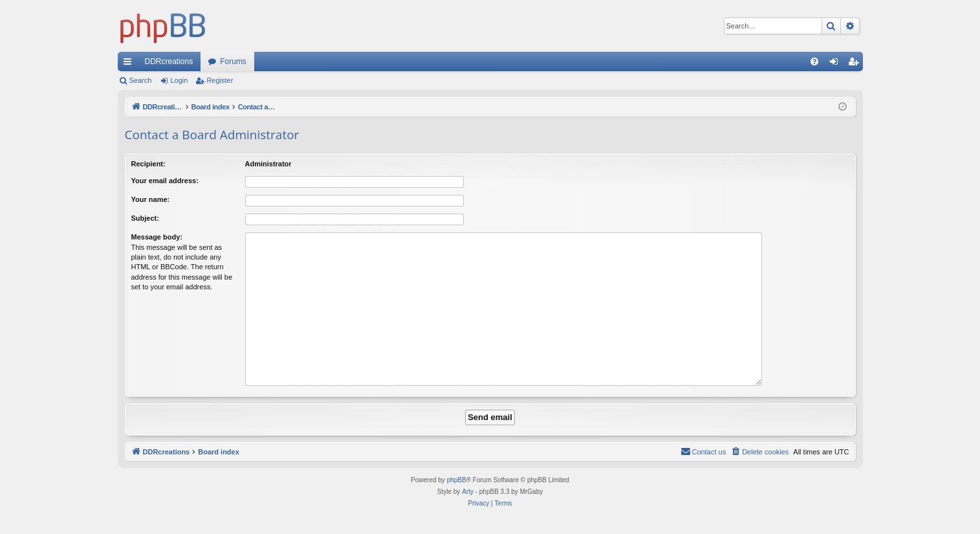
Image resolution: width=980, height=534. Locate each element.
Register (220, 80)
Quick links (130, 64)
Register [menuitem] (855, 64)
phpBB (457, 480)
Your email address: (165, 181)
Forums (233, 61)
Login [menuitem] (836, 64)
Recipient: (148, 164)
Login (179, 80)
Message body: (157, 237)
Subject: (145, 218)
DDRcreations (169, 61)
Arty (468, 492)
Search (141, 80)
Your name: (151, 199)
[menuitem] (814, 61)
